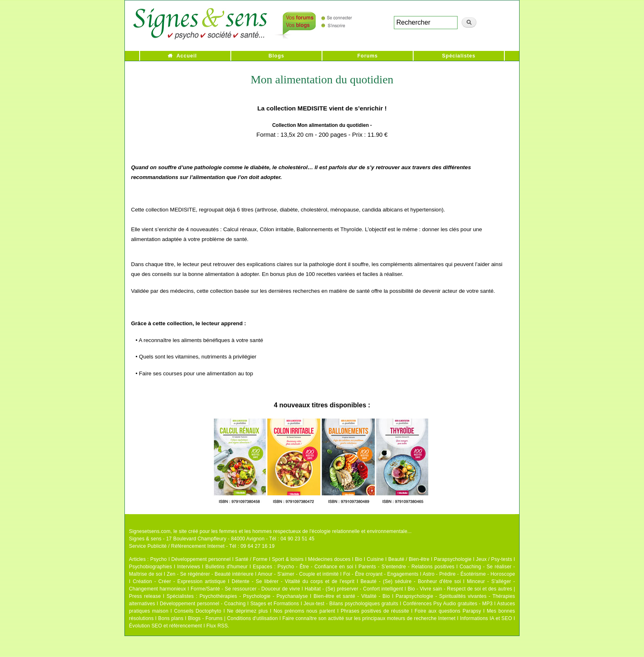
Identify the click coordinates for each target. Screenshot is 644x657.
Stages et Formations (275, 604)
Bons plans (171, 618)
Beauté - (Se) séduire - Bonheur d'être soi (411, 581)
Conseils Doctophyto (198, 611)
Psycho (159, 559)
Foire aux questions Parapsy (448, 611)
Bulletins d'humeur (227, 567)
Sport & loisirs (288, 559)
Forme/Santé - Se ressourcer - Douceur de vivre (245, 589)
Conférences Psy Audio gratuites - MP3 (448, 604)
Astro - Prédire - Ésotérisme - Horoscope (469, 574)
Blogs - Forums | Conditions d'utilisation (233, 618)
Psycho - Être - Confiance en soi (316, 567)
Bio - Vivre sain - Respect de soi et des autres (460, 589)
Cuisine (375, 559)
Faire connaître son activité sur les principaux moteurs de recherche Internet (369, 618)
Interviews (189, 567)
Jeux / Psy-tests (494, 559)
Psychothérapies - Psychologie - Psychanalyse (254, 596)
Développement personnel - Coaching (203, 604)
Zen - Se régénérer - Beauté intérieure (210, 574)
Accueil (187, 56)
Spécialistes (459, 56)
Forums (368, 56)
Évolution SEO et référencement (166, 626)
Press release (145, 596)
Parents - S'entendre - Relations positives (407, 567)
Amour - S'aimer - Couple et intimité (298, 574)
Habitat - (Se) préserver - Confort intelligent (354, 589)
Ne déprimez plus (248, 611)
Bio (359, 559)
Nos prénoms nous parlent (304, 611)
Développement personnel (201, 559)
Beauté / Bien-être (409, 559)
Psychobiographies (151, 567)
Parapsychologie (453, 559)
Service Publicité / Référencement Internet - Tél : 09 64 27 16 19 (202, 546)
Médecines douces (329, 559)
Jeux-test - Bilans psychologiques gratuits (351, 604)
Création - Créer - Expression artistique (179, 581)
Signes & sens (145, 539)
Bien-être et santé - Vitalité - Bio (352, 596)
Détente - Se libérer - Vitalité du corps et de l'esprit (293, 581)
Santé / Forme (252, 559)
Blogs (276, 56)
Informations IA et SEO (486, 618)
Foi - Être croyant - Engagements (381, 574)
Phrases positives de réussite (375, 611)
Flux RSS (217, 626)
